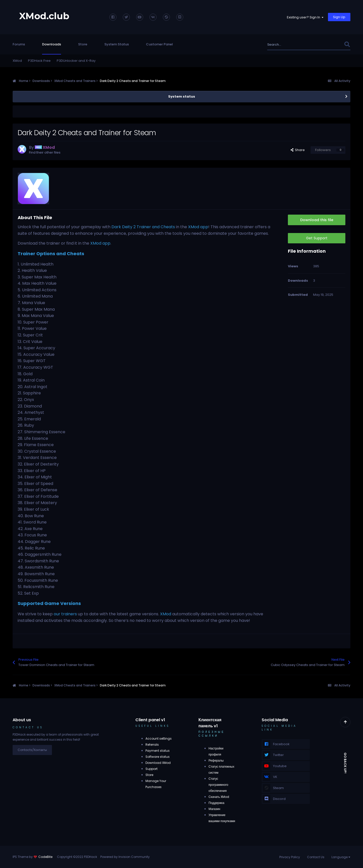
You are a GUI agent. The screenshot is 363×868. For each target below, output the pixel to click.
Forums (19, 44)
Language (341, 857)
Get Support (317, 238)
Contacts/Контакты (32, 750)
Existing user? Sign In (305, 17)
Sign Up (339, 17)
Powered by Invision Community (125, 857)
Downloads (52, 44)
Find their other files (45, 152)
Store (83, 44)
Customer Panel (159, 44)
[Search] (295, 45)
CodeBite (45, 857)
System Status (117, 44)
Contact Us (316, 857)
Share (298, 150)
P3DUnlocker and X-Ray (76, 61)
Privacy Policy (290, 857)
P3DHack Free (39, 61)
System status (182, 96)
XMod (17, 61)
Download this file (317, 220)
